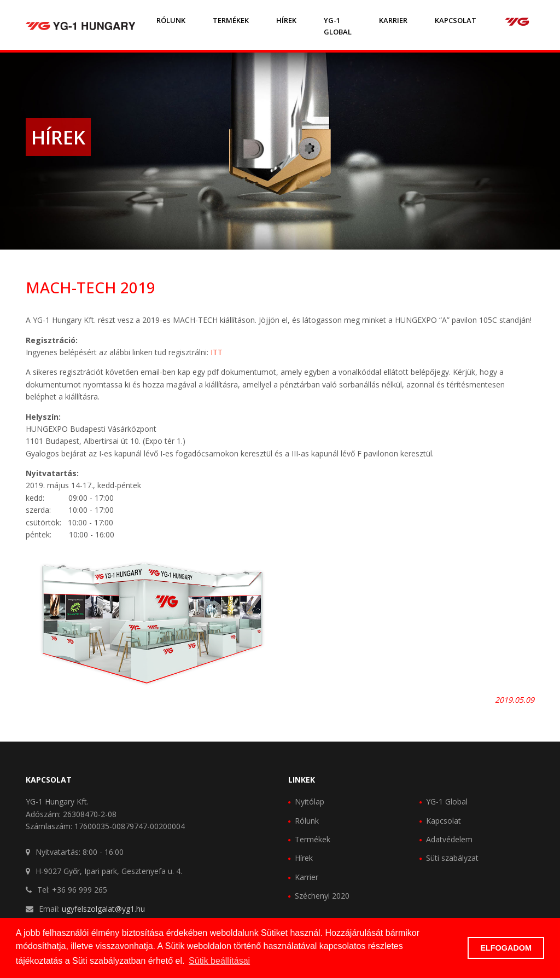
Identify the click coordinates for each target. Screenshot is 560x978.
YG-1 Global (447, 802)
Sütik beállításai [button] (219, 961)
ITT (217, 352)
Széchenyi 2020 (322, 896)
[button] (456, 948)
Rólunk (171, 20)
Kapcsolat (456, 20)
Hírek (286, 20)
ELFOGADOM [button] (506, 948)
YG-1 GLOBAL (338, 26)
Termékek (231, 20)
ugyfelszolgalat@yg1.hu (103, 909)
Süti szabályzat (452, 858)
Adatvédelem (449, 839)
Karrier (393, 20)
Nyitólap (310, 802)
